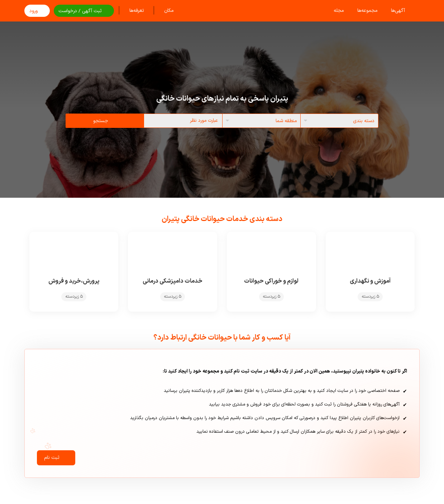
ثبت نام (56, 462)
